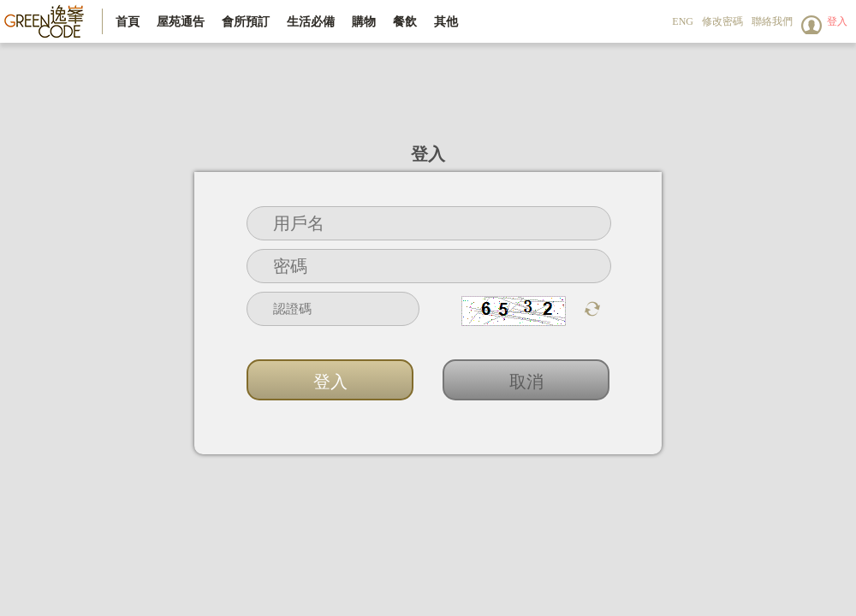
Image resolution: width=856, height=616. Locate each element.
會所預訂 (246, 21)
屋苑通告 (181, 21)
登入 (837, 21)
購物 (364, 21)
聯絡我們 (772, 21)
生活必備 (311, 21)
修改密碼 (722, 21)
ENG (683, 21)
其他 (446, 21)
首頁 (128, 21)
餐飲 (405, 21)
